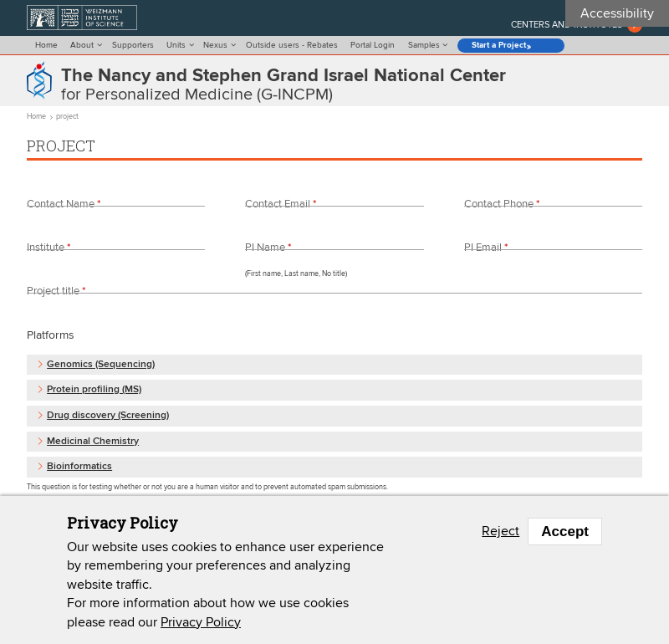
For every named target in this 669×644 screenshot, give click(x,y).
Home (46, 45)
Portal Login (373, 45)
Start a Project (499, 46)
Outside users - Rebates (292, 45)
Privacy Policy (201, 622)
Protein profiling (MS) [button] (94, 390)
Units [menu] (176, 45)
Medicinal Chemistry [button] (93, 442)
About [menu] (82, 45)
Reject (500, 531)
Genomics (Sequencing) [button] (101, 365)
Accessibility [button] (617, 13)
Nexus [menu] (215, 45)
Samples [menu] (424, 45)
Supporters (133, 45)
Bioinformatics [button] (79, 467)
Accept (565, 532)
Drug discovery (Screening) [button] (108, 416)
